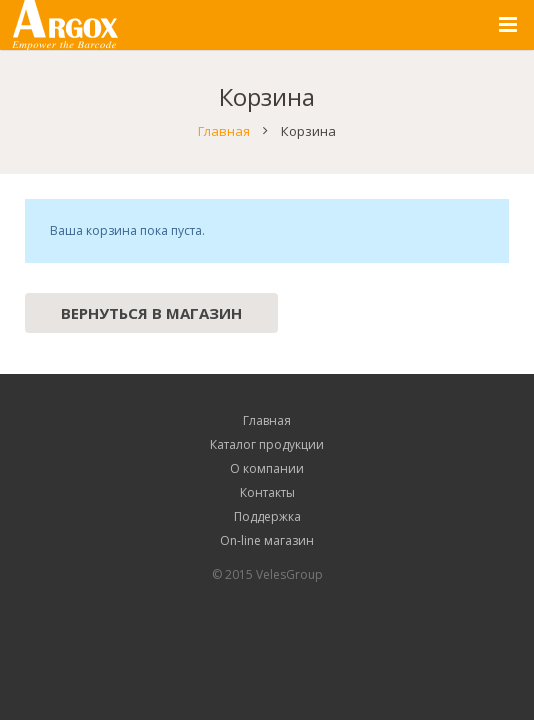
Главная (224, 131)
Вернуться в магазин (151, 313)
